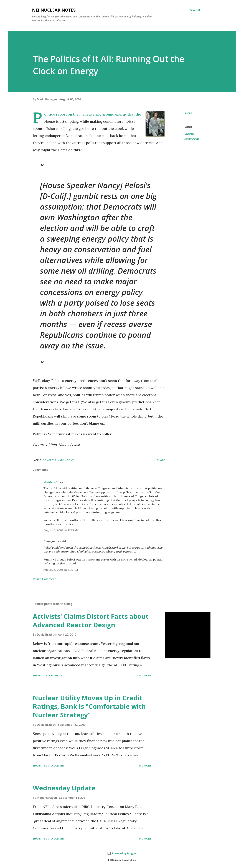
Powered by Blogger (122, 853)
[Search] (195, 10)
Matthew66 (51, 482)
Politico (50, 114)
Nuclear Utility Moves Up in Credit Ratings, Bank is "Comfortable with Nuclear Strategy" (89, 706)
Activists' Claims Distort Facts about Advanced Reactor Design (91, 621)
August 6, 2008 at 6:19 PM (61, 570)
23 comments (53, 675)
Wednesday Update (64, 788)
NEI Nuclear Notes (54, 10)
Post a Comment (44, 579)
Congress (189, 134)
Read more (144, 675)
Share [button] (188, 113)
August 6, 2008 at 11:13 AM (61, 530)
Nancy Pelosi (192, 139)
